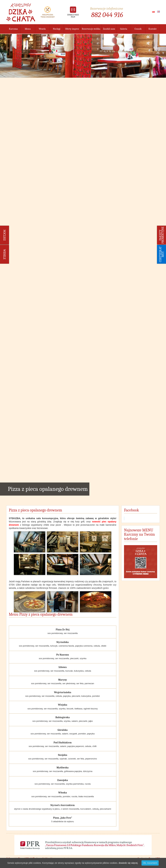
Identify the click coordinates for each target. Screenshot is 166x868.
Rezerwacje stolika (91, 29)
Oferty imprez (72, 29)
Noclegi (57, 29)
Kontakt (153, 29)
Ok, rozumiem (150, 863)
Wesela (42, 29)
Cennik (138, 29)
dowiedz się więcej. (128, 863)
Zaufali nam (109, 29)
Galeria (124, 29)
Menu (28, 29)
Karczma (13, 29)
